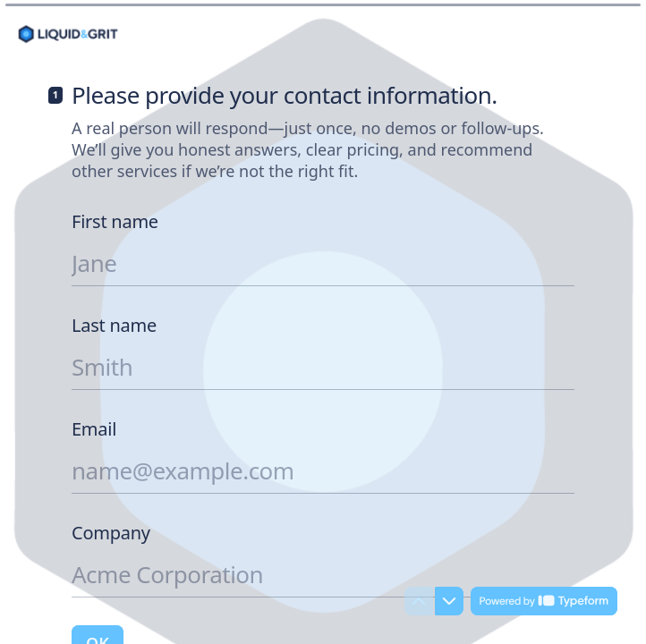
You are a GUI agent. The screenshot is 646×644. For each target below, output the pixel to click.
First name (115, 222)
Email (94, 429)
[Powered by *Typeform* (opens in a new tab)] (544, 601)
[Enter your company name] (323, 574)
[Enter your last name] (323, 367)
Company (111, 533)
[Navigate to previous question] (419, 601)
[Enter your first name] (323, 263)
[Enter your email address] (323, 470)
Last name (114, 326)
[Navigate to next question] (449, 601)
